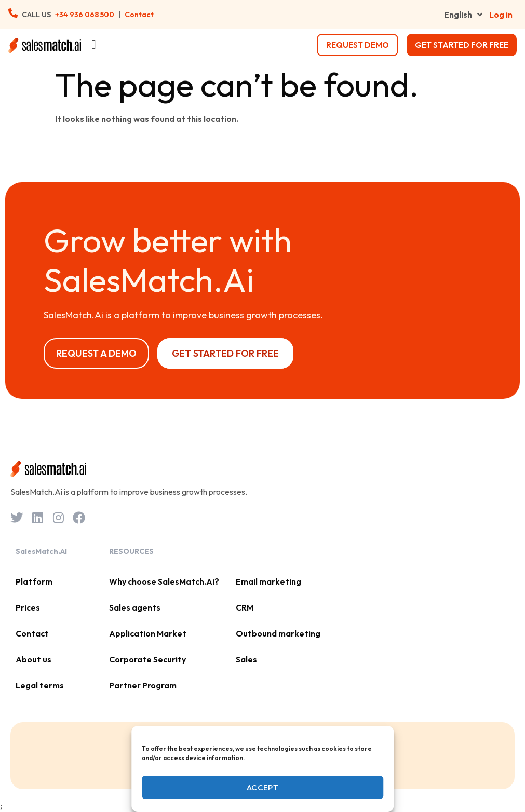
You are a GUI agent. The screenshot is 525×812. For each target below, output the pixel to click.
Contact (139, 15)
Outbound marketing (278, 633)
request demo (358, 45)
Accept (262, 787)
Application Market (148, 633)
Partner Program (143, 685)
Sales (246, 659)
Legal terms (40, 685)
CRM (245, 607)
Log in (501, 15)
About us (33, 659)
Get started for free (462, 45)
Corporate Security (147, 659)
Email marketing (268, 581)
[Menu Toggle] (94, 45)
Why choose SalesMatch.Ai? (164, 581)
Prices (28, 607)
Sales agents (135, 607)
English (463, 15)
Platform (34, 581)
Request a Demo (96, 353)
